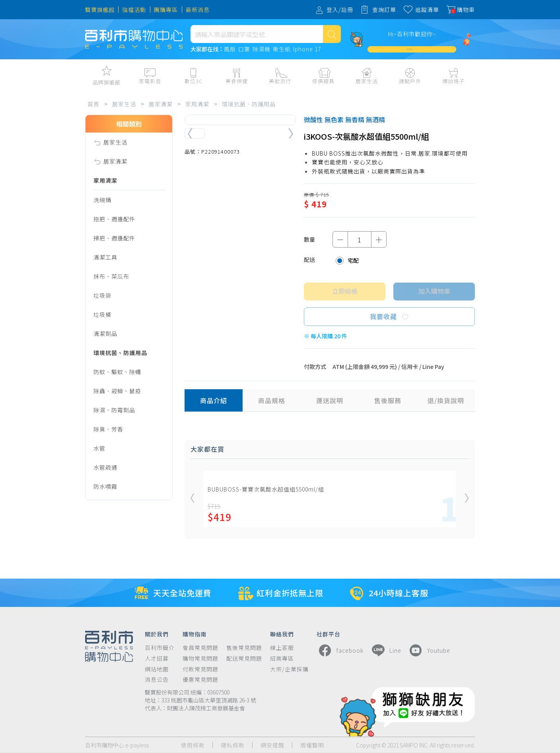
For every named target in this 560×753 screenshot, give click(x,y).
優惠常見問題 (200, 680)
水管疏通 (105, 467)
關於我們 (157, 634)
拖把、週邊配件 (114, 219)
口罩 (244, 49)
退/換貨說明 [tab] (446, 400)
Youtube (429, 650)
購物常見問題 (200, 658)
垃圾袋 (102, 295)
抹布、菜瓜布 (111, 276)
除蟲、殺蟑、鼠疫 (117, 391)
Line (385, 650)
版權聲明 (312, 745)
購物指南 (194, 634)
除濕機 (262, 49)
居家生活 (124, 104)
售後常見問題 (244, 648)
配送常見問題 (244, 658)
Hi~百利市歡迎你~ (412, 34)
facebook (340, 650)
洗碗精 (102, 200)
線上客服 (282, 648)
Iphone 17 (307, 49)
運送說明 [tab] (330, 400)
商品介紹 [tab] (214, 400)
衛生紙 (282, 49)
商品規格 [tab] (272, 400)
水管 (99, 448)
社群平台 (329, 634)
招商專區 (282, 658)
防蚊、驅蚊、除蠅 (117, 372)
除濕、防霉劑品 (114, 410)
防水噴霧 (105, 486)
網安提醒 (272, 745)
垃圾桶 (102, 314)
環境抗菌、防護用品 (249, 104)
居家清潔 (161, 104)
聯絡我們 (282, 634)
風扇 (230, 49)
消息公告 (157, 680)
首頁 (93, 104)
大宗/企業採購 (289, 669)
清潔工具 (105, 257)
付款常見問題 (200, 669)
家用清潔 (197, 104)
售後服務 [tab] (388, 400)
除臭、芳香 (108, 429)
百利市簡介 (160, 648)
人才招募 (157, 658)
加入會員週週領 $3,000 (412, 49)
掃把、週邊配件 (114, 238)
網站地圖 (157, 669)
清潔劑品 (105, 334)
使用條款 (193, 745)
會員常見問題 (200, 648)
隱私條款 (233, 745)
